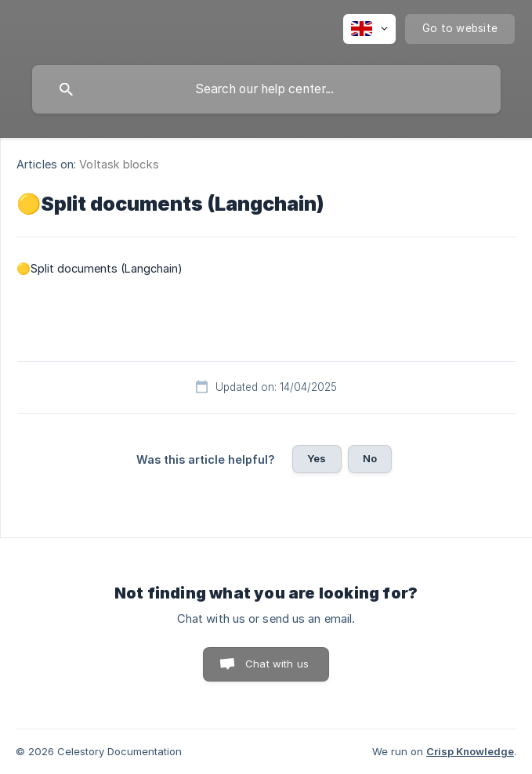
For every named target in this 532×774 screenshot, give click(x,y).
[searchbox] (266, 89)
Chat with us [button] (277, 664)
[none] (369, 29)
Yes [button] (317, 458)
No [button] (370, 458)
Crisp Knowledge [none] (470, 751)
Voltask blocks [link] (119, 164)
